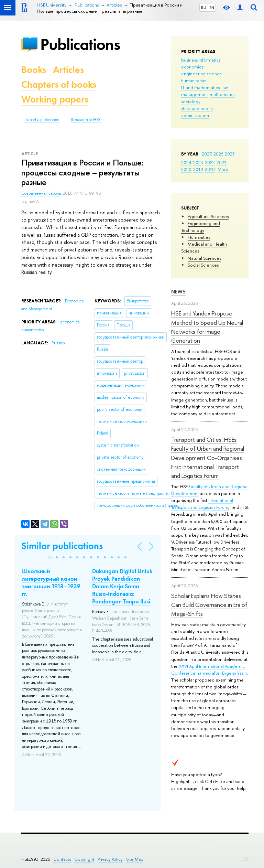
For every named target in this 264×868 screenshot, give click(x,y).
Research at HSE (86, 120)
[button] (50, 557)
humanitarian (194, 81)
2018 (210, 169)
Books (34, 70)
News (178, 292)
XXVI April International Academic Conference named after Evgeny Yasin (209, 669)
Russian (58, 343)
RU (204, 8)
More (223, 169)
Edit (245, 858)
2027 (207, 154)
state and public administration (197, 112)
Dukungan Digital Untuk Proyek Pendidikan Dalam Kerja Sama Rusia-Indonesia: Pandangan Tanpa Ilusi (122, 586)
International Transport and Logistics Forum (202, 504)
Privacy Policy (110, 859)
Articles (68, 70)
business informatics (201, 60)
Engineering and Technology (201, 227)
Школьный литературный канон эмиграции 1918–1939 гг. (51, 582)
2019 (198, 169)
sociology (191, 101)
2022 (210, 162)
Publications (80, 44)
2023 (198, 162)
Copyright (84, 859)
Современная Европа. (42, 193)
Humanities (199, 237)
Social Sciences (203, 265)
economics (192, 67)
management (195, 94)
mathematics (222, 94)
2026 (218, 154)
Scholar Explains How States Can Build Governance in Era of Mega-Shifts (209, 605)
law (225, 87)
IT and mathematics (200, 87)
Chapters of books (59, 84)
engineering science (202, 74)
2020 (186, 169)
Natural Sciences (204, 258)
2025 (230, 154)
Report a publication (42, 120)
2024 (186, 162)
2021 (222, 162)
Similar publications (62, 546)
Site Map (135, 859)
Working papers (55, 99)
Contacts (62, 859)
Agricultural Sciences (208, 216)
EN (212, 8)
